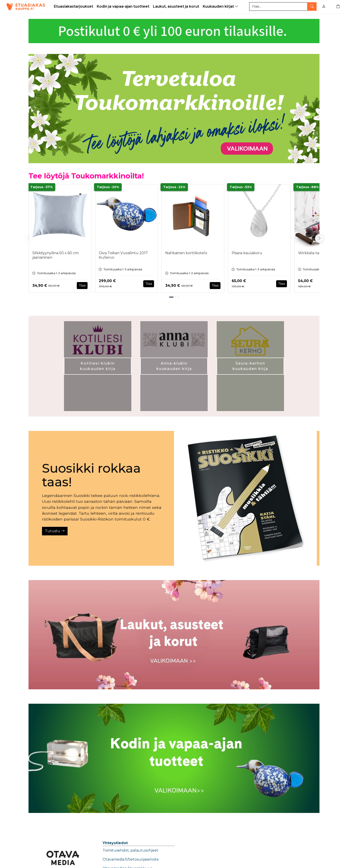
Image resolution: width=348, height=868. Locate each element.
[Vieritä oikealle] (319, 238)
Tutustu (55, 531)
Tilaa (82, 285)
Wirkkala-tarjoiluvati (316, 253)
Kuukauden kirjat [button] (221, 6)
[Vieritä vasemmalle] (29, 238)
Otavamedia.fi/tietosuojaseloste (131, 859)
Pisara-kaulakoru (247, 253)
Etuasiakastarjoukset (74, 6)
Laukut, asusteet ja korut (176, 6)
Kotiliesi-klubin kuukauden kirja (98, 366)
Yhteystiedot (115, 843)
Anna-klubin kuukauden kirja (174, 366)
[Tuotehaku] (283, 7)
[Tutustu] (245, 498)
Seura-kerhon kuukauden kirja (250, 366)
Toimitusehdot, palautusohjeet (130, 850)
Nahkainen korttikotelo (186, 253)
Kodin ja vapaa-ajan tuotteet (123, 6)
